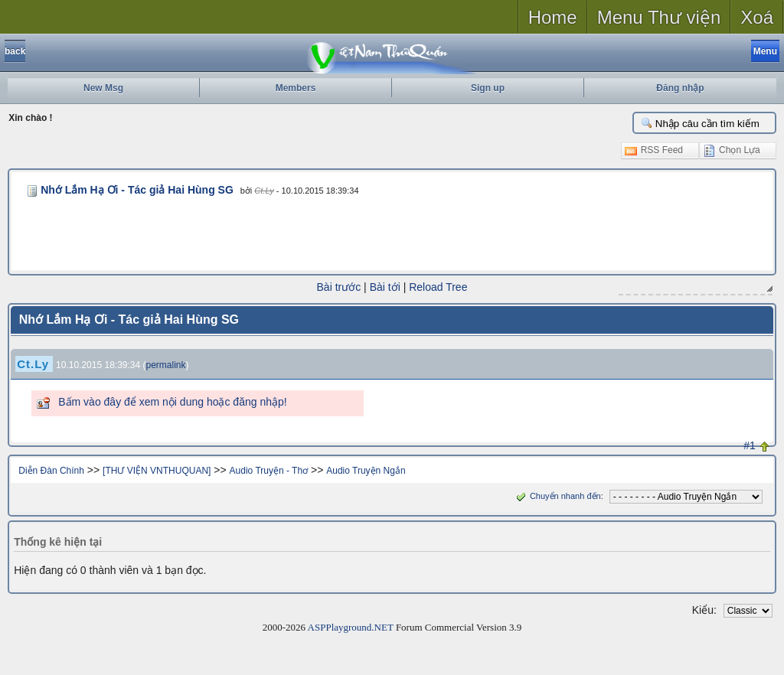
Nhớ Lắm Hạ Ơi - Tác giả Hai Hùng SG (137, 190)
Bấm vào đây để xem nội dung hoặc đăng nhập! (172, 402)
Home (553, 17)
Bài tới (385, 287)
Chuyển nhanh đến (557, 496)
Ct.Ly (264, 191)
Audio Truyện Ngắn (366, 471)
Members (296, 88)
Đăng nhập (680, 88)
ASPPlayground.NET (351, 627)
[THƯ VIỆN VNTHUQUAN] (157, 471)
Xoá (757, 17)
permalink (166, 365)
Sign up (488, 88)
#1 (750, 445)
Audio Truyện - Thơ (269, 471)
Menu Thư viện (659, 17)
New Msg (103, 88)
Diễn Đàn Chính (51, 471)
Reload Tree (438, 287)
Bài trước (339, 287)
